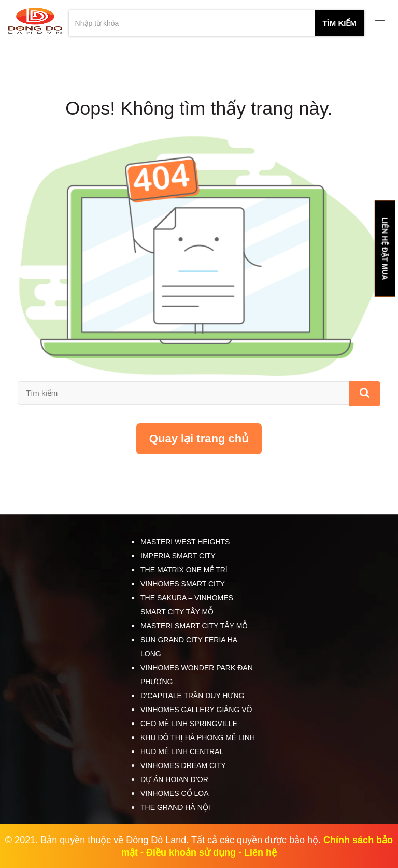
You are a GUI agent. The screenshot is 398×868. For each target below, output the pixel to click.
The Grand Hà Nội (175, 807)
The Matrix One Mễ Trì (184, 570)
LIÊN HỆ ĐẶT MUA (385, 248)
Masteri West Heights (185, 542)
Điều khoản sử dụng (191, 852)
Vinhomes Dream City (183, 765)
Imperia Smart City (178, 556)
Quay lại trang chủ (199, 438)
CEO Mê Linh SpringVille (189, 724)
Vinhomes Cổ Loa (175, 793)
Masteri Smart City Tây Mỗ (194, 626)
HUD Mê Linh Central (182, 751)
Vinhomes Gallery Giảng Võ (196, 710)
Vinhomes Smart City (183, 584)
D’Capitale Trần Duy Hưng (192, 696)
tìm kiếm (340, 23)
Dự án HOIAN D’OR (174, 779)
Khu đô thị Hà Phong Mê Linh (198, 737)
